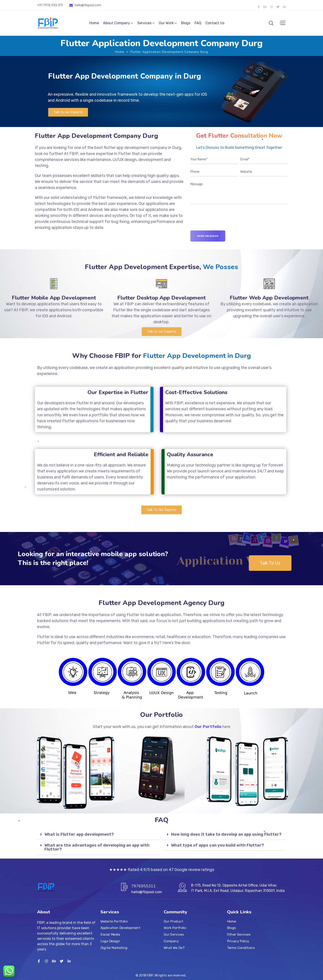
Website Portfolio (114, 921)
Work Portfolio (175, 928)
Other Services (239, 934)
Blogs (186, 24)
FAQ (198, 24)
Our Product (173, 921)
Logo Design (110, 941)
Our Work (166, 24)
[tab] (98, 836)
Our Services (174, 934)
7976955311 (144, 886)
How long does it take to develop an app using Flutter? (226, 836)
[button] (68, 114)
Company (171, 941)
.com (98, 5)
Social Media (110, 934)
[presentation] (224, 223)
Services (144, 24)
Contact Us (215, 24)
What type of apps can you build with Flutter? (217, 847)
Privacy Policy (238, 941)
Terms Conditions (241, 948)
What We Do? (174, 948)
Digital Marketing (114, 948)
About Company (117, 24)
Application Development (120, 928)
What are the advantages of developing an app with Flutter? (97, 849)
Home (94, 24)
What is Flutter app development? (79, 836)
